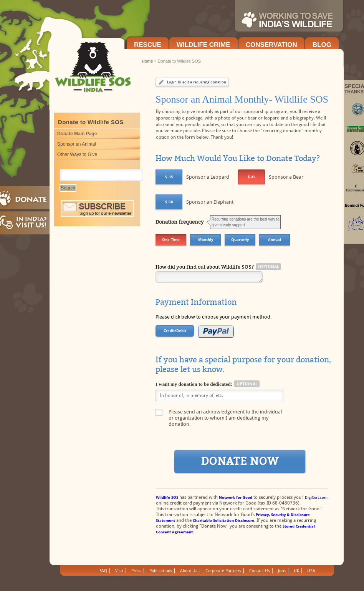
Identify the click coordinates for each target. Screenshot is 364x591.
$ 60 (169, 202)
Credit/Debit (175, 331)
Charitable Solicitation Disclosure (223, 520)
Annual (275, 240)
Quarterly (240, 240)
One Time (171, 240)
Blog (322, 45)
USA (311, 571)
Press (136, 571)
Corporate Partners (223, 571)
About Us (189, 571)
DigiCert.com (316, 497)
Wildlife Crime (204, 45)
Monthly (206, 240)
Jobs (282, 571)
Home (147, 61)
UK (296, 571)
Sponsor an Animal (77, 144)
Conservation (271, 45)
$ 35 (169, 177)
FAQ (103, 571)
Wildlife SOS (167, 497)
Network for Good (236, 497)
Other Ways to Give (77, 154)
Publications (161, 571)
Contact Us (260, 571)
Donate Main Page (77, 134)
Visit (119, 571)
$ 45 (252, 177)
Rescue (148, 45)
